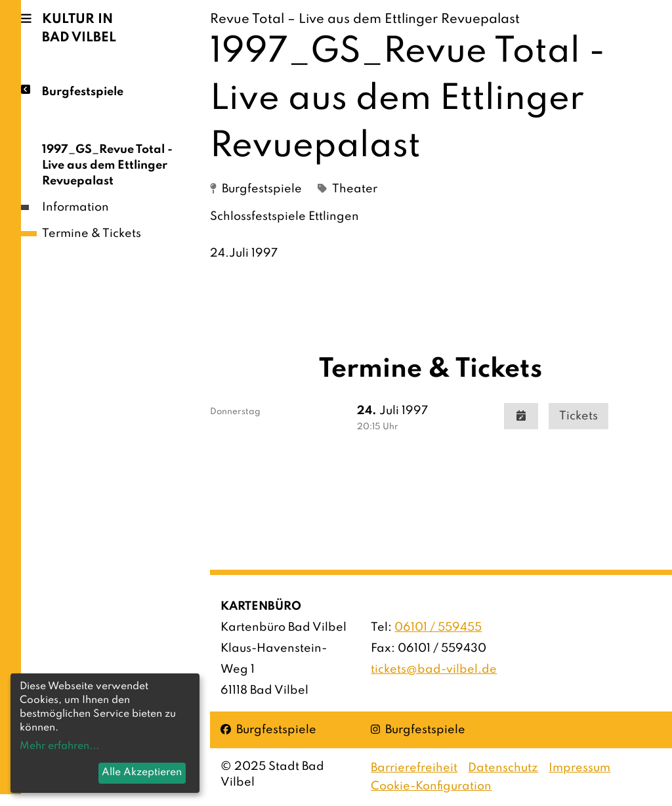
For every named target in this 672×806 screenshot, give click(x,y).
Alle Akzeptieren (142, 773)
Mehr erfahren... (59, 746)
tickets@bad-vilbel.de (434, 669)
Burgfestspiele (83, 91)
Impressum (579, 768)
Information (75, 207)
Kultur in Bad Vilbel (79, 29)
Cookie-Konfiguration (431, 786)
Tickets (578, 416)
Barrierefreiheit (414, 768)
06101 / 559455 (438, 627)
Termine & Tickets (92, 234)
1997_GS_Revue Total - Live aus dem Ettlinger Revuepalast (107, 165)
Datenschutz (503, 768)
